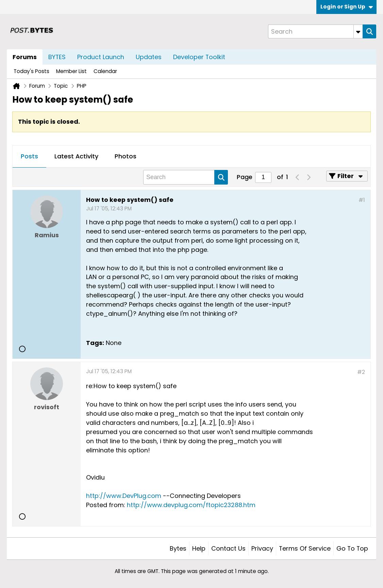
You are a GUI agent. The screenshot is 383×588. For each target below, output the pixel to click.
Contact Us (228, 548)
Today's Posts (31, 71)
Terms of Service (305, 548)
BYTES (57, 57)
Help (199, 548)
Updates (149, 57)
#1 (362, 200)
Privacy (262, 548)
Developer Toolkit (199, 57)
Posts (29, 156)
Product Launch (101, 57)
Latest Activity (76, 156)
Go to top (352, 548)
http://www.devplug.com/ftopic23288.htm (191, 505)
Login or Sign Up (347, 7)
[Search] (315, 31)
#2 (361, 372)
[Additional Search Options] (358, 31)
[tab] (29, 157)
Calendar (105, 71)
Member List (71, 71)
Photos (126, 156)
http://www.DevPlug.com (124, 496)
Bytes (178, 548)
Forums (25, 57)
